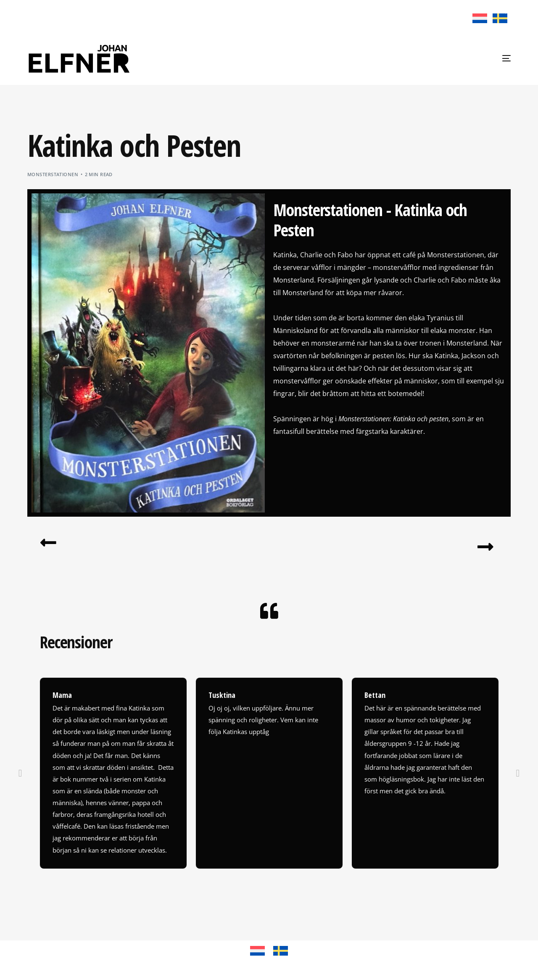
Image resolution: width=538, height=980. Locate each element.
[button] (20, 779)
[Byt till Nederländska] (480, 18)
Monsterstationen (53, 174)
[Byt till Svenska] (499, 18)
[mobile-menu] (495, 58)
